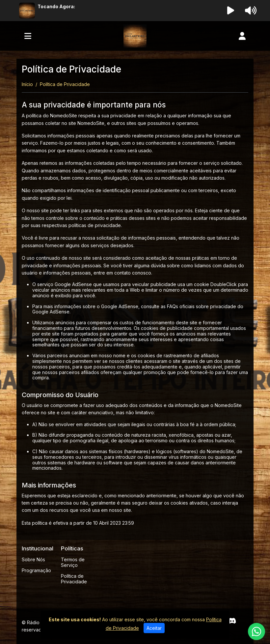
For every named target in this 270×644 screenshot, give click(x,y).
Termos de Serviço (73, 562)
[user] (242, 36)
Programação (36, 570)
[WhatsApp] (256, 631)
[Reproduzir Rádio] (231, 11)
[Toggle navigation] (28, 36)
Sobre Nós (33, 559)
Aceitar (154, 628)
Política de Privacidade (74, 579)
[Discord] (232, 621)
